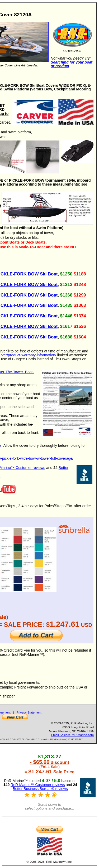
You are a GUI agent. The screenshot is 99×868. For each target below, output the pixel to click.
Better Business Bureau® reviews (40, 789)
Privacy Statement (29, 712)
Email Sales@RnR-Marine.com (72, 735)
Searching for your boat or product (72, 64)
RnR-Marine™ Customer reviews (38, 785)
